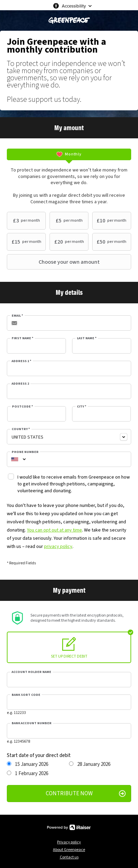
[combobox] (69, 437)
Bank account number (32, 723)
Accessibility (74, 6)
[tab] (69, 154)
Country (21, 429)
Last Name (87, 338)
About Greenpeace (69, 850)
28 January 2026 (90, 764)
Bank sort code (26, 695)
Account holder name (31, 672)
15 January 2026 (27, 764)
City (82, 407)
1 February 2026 (27, 774)
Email (17, 316)
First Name (23, 338)
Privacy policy (69, 842)
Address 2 (20, 384)
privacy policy (58, 547)
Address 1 (22, 361)
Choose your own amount (54, 262)
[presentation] (69, 154)
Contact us (69, 857)
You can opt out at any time (54, 530)
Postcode (23, 407)
